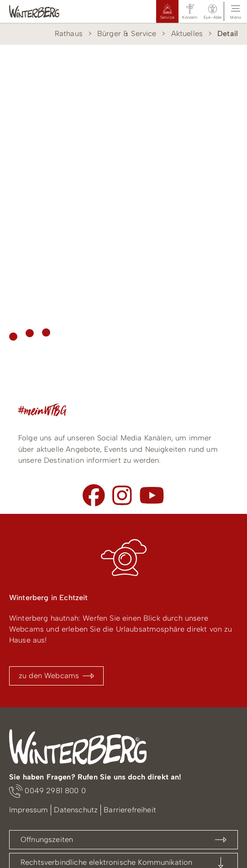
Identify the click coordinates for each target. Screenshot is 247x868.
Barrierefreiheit (130, 810)
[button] (213, 11)
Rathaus (69, 34)
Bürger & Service (127, 34)
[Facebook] (94, 495)
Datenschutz (76, 810)
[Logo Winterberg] (43, 11)
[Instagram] (122, 495)
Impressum (29, 810)
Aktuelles (187, 34)
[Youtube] (152, 495)
